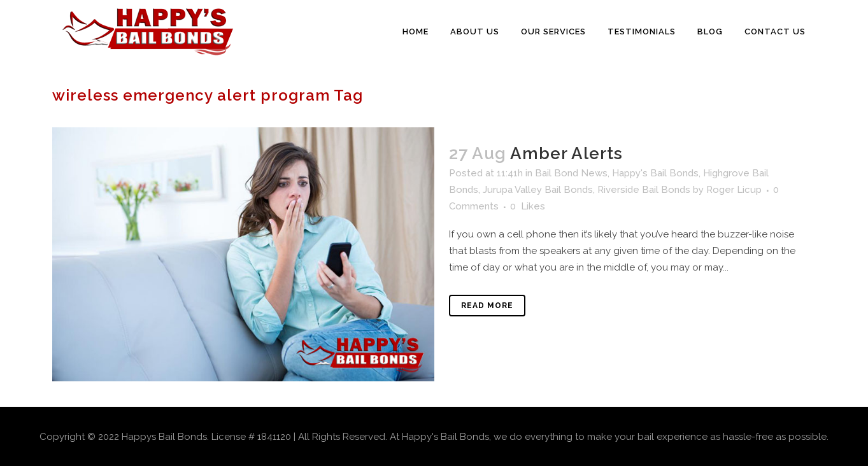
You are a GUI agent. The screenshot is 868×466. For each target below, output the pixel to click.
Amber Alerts (566, 153)
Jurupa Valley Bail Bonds (538, 190)
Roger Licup (734, 190)
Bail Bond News (571, 173)
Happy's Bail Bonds (655, 173)
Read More (487, 306)
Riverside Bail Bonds (644, 190)
